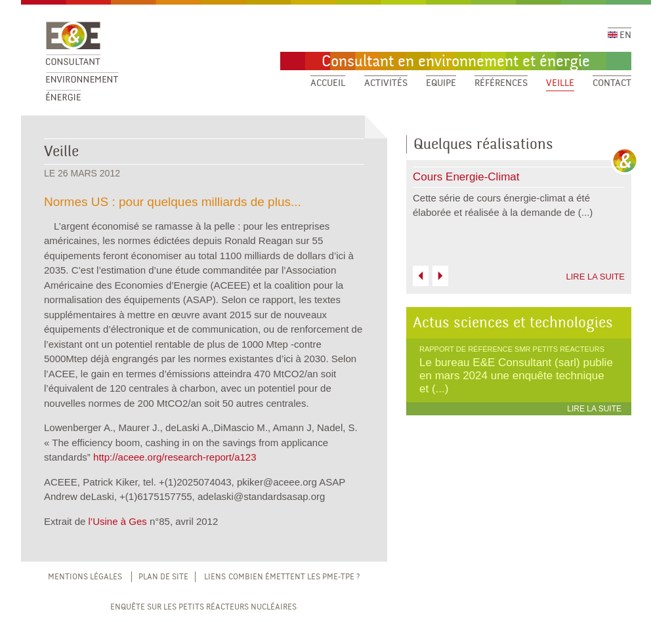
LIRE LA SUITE (595, 277)
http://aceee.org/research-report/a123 (175, 457)
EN (619, 35)
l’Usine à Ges (118, 521)
